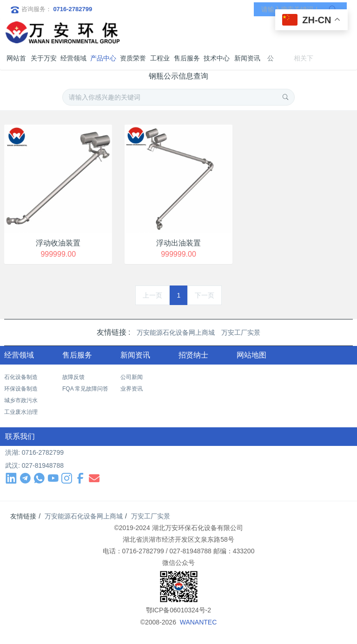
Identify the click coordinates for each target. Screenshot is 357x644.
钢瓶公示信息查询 (178, 76)
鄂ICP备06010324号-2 (178, 610)
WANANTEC (198, 622)
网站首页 (16, 62)
